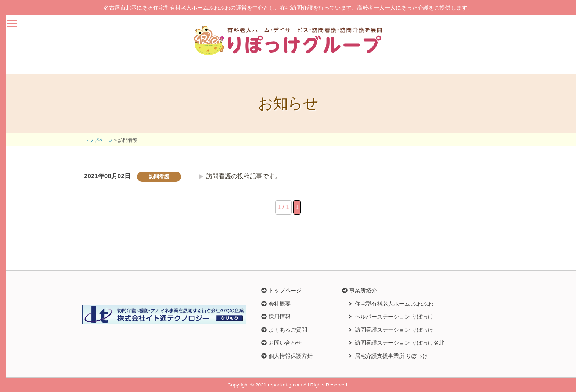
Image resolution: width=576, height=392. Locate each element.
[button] (359, 290)
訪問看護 (159, 177)
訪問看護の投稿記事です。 (244, 176)
